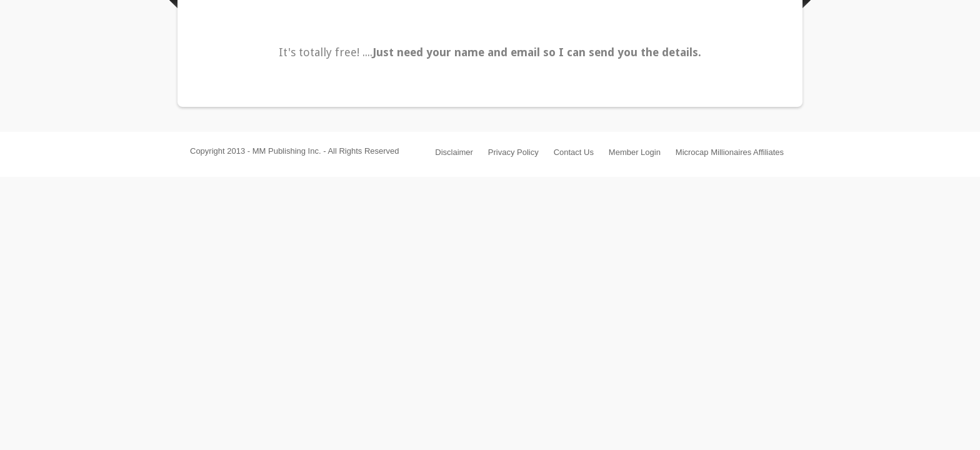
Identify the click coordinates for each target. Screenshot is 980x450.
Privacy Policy (513, 152)
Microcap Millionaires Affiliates (730, 152)
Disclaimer (454, 152)
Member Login (635, 152)
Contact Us (574, 152)
